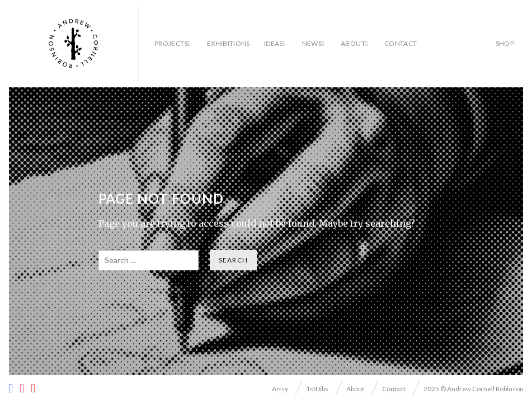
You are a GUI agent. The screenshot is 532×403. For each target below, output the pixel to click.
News (312, 43)
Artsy (280, 389)
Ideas (274, 43)
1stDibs (317, 389)
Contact (401, 43)
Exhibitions (229, 43)
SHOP (505, 43)
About (353, 43)
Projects (171, 43)
